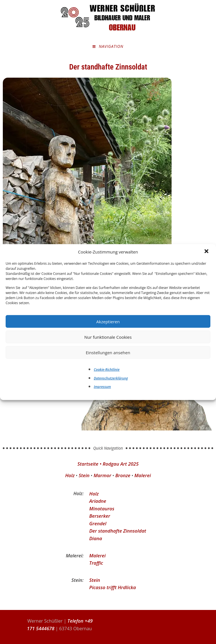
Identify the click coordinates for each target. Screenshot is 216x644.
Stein (84, 475)
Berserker (100, 516)
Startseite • (90, 464)
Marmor (102, 475)
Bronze (123, 475)
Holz (70, 475)
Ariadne (98, 501)
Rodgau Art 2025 (121, 464)
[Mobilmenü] (108, 47)
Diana (96, 538)
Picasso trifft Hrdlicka (113, 587)
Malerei (143, 475)
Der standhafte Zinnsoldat (118, 531)
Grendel (98, 523)
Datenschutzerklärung (111, 378)
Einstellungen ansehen (108, 352)
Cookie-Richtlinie (107, 370)
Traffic (96, 563)
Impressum (102, 387)
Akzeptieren (108, 321)
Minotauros (102, 509)
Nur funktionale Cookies (108, 337)
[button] (207, 252)
